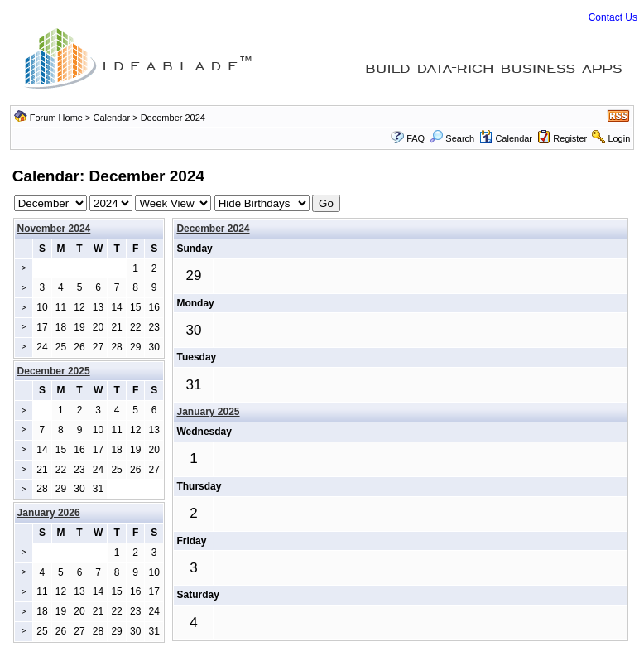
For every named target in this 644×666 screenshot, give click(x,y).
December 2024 (213, 229)
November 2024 (54, 229)
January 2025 (208, 412)
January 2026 (49, 513)
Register (570, 138)
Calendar (112, 118)
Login (619, 138)
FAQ (416, 138)
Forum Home (56, 118)
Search (452, 138)
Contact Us (613, 17)
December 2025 (54, 371)
